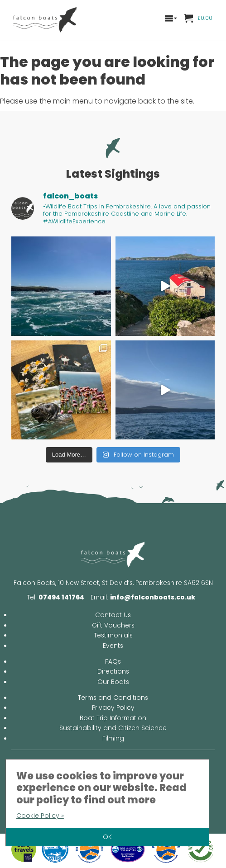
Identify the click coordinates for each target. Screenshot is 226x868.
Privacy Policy (113, 708)
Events (113, 646)
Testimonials (113, 635)
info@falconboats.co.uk (153, 597)
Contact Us (113, 615)
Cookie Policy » (40, 816)
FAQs (113, 662)
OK (107, 837)
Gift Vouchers (113, 625)
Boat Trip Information (113, 718)
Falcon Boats (45, 20)
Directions (113, 672)
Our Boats (113, 682)
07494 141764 (61, 597)
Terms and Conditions (113, 698)
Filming (113, 738)
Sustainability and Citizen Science (113, 728)
